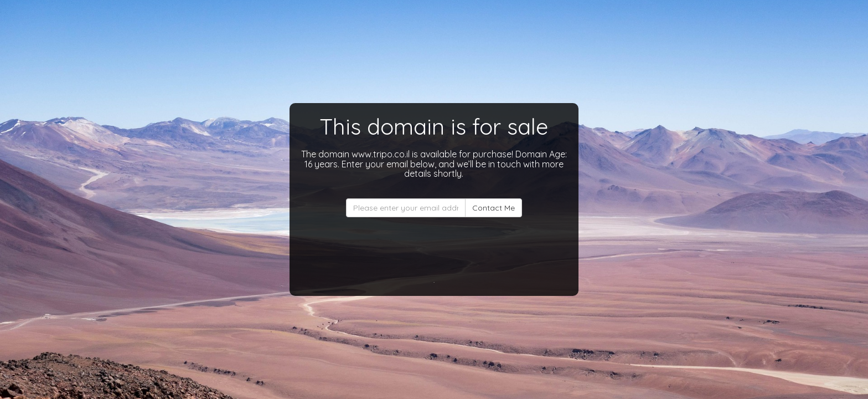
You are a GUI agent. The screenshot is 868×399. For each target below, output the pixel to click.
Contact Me (494, 208)
